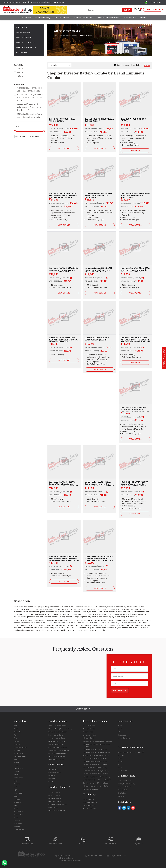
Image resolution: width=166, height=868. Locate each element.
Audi (15, 726)
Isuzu (16, 808)
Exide (120, 758)
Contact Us (122, 735)
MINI (15, 787)
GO (119, 764)
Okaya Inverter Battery (57, 744)
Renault (17, 763)
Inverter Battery (43, 18)
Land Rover (18, 824)
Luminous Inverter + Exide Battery (95, 749)
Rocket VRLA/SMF (89, 808)
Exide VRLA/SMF (89, 799)
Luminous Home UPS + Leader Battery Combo (97, 745)
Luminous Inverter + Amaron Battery (96, 752)
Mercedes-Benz (20, 756)
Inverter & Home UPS (83, 18)
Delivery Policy (123, 790)
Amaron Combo (89, 729)
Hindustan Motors (20, 747)
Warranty (121, 796)
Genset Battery (62, 18)
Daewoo (17, 799)
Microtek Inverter (55, 801)
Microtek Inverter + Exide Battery (95, 765)
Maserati (17, 821)
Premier (17, 827)
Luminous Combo (90, 735)
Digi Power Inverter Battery (58, 747)
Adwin (120, 768)
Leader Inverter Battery (57, 753)
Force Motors (19, 830)
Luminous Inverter (55, 798)
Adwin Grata (122, 771)
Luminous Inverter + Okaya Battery (96, 771)
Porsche (17, 784)
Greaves (52, 779)
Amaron (121, 755)
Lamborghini (19, 815)
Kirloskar (52, 782)
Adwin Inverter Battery (57, 759)
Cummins (52, 776)
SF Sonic (121, 761)
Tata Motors (18, 769)
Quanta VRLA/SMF (90, 805)
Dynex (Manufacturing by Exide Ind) (131, 752)
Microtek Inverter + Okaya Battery (96, 774)
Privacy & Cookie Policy (126, 784)
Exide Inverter (53, 807)
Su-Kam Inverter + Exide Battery (95, 768)
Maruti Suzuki (19, 753)
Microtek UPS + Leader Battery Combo (97, 741)
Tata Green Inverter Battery (59, 750)
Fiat (15, 735)
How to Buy (122, 793)
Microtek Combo (89, 738)
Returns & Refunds (124, 787)
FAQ (119, 732)
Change (147, 65)
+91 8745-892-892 (154, 2)
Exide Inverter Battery (56, 735)
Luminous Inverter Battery (58, 732)
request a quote (153, 9)
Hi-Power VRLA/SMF (90, 802)
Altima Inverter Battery (57, 756)
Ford (16, 738)
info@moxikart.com (118, 856)
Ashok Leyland (54, 770)
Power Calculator (124, 738)
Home (55, 36)
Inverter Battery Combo (108, 18)
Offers (143, 18)
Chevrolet (18, 732)
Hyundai (17, 744)
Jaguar (16, 781)
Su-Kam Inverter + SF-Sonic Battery (96, 783)
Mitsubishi (17, 802)
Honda (16, 741)
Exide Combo (88, 732)
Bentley (17, 796)
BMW (16, 729)
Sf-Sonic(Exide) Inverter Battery (60, 729)
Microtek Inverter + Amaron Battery (96, 786)
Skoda (16, 766)
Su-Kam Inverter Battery (57, 738)
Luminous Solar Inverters (58, 804)
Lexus (16, 818)
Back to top (82, 709)
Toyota (16, 772)
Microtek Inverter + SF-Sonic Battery (96, 777)
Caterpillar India (54, 773)
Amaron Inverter (55, 795)
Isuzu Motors (19, 811)
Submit (127, 10)
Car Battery (25, 18)
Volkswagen (18, 778)
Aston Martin (18, 793)
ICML (16, 805)
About (120, 729)
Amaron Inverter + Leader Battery (96, 758)
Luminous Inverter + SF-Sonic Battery (97, 780)
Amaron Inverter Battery (57, 726)
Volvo (16, 775)
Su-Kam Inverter (55, 792)
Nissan (16, 759)
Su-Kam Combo (89, 726)
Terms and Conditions (126, 781)
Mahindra (17, 750)
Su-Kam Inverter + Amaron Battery (96, 755)
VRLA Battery (130, 18)
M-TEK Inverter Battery (57, 741)
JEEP (15, 790)
